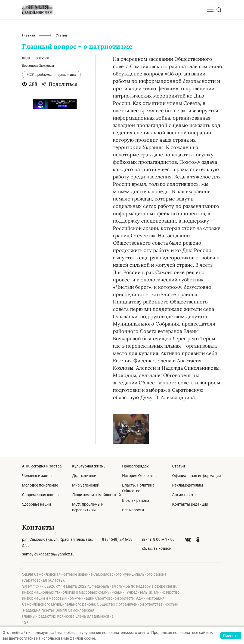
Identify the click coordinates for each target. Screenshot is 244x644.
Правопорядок (135, 466)
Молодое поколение (40, 485)
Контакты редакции (190, 504)
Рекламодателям (188, 485)
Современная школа (40, 495)
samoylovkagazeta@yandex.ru (48, 554)
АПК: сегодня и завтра (42, 466)
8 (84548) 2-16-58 (117, 539)
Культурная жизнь (89, 466)
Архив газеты (184, 495)
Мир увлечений (86, 485)
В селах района (136, 500)
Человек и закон (37, 476)
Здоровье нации (36, 504)
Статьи (179, 466)
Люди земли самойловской (96, 495)
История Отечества (139, 476)
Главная (29, 35)
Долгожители (84, 476)
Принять (231, 636)
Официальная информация (197, 476)
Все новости (133, 510)
